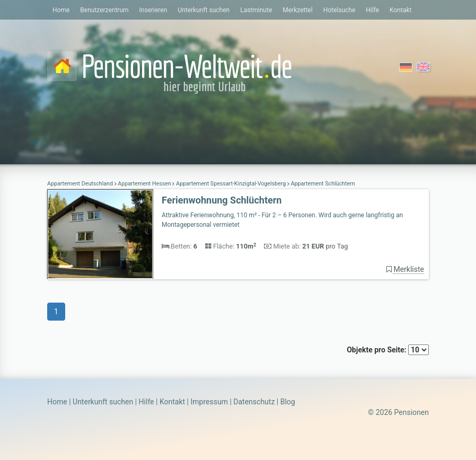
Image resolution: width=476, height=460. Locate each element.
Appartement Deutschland (81, 184)
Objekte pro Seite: (388, 350)
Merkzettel (297, 10)
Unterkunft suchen (204, 10)
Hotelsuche (340, 10)
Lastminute (256, 10)
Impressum (209, 402)
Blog (288, 402)
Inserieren (153, 10)
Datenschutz (254, 402)
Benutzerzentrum (104, 10)
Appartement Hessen (145, 184)
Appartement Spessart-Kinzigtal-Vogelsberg (231, 184)
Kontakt (400, 10)
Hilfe (372, 10)
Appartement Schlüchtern (322, 184)
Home (61, 10)
